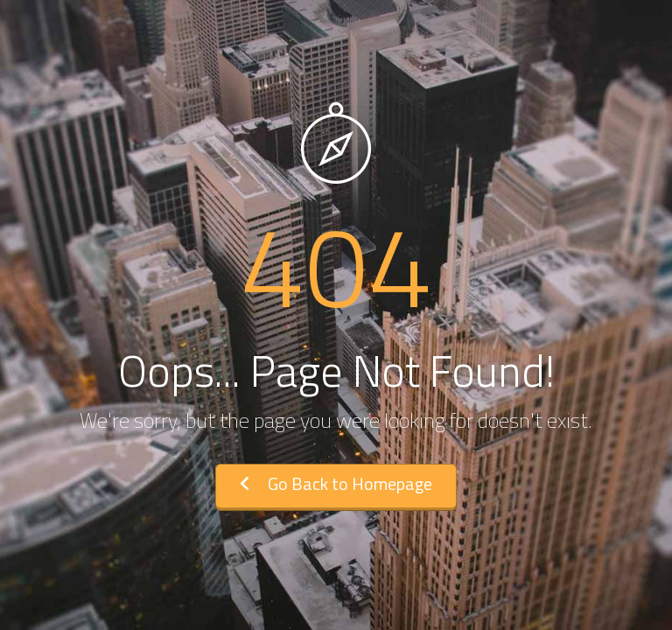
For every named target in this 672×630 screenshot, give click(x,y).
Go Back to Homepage (336, 483)
